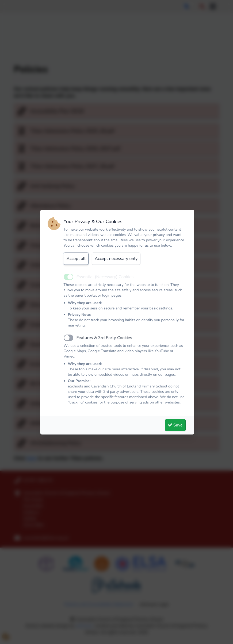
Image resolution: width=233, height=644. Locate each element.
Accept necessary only (116, 259)
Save (175, 425)
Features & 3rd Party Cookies (104, 338)
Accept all (76, 259)
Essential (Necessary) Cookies (105, 277)
